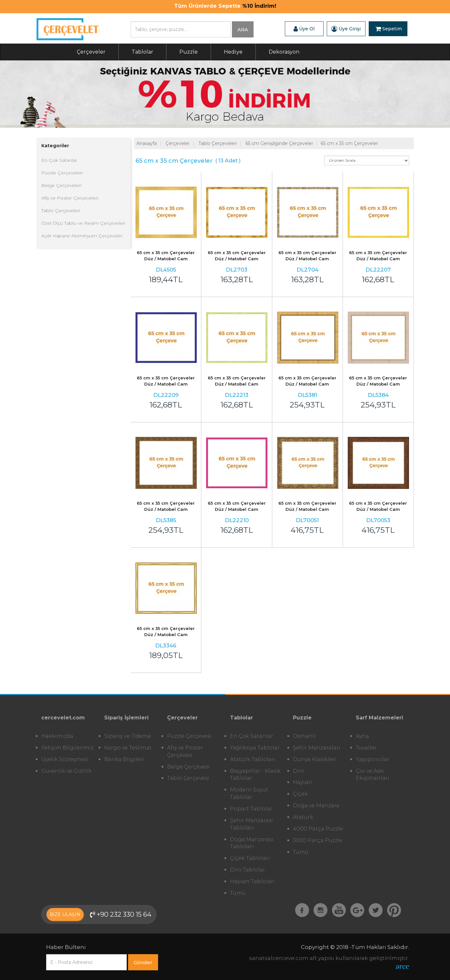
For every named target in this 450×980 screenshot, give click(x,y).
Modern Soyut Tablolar (249, 793)
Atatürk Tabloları (253, 759)
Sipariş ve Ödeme (128, 736)
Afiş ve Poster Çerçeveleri (70, 198)
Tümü (238, 893)
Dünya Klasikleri (315, 759)
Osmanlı (304, 736)
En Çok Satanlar (59, 160)
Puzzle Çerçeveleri (62, 173)
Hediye (233, 52)
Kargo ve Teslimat (128, 748)
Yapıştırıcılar (373, 759)
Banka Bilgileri (124, 759)
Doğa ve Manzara (316, 805)
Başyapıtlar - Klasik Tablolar (255, 775)
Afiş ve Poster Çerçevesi (185, 751)
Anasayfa (147, 143)
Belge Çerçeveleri (61, 185)
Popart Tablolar (251, 809)
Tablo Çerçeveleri (61, 211)
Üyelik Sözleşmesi (65, 759)
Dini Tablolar (248, 870)
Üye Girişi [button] (346, 29)
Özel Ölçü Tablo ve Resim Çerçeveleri (83, 223)
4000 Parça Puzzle (318, 829)
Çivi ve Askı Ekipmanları (373, 775)
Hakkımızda (57, 736)
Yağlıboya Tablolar (255, 748)
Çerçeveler (91, 52)
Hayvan (303, 782)
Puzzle (189, 52)
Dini (299, 771)
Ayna (362, 736)
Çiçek (300, 794)
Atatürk (303, 817)
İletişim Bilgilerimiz (67, 748)
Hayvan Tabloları (252, 881)
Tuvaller (366, 748)
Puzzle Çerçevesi (189, 736)
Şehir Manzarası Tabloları (251, 824)
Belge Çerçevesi (188, 767)
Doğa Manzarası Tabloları (252, 843)
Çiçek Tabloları (250, 858)
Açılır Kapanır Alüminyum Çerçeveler (82, 236)
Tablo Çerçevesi (188, 778)
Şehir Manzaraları (317, 748)
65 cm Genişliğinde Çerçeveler (279, 143)
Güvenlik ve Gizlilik (66, 771)
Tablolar (142, 52)
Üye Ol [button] (304, 29)
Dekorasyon (284, 52)
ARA (243, 30)
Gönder (143, 962)
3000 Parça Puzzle (318, 840)
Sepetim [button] (389, 29)
